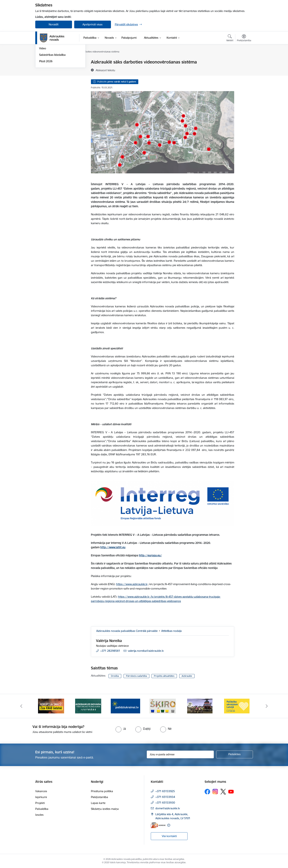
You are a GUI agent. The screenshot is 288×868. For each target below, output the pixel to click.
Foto (42, 81)
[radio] (121, 729)
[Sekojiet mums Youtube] (231, 791)
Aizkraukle (187, 676)
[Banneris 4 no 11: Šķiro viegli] (163, 706)
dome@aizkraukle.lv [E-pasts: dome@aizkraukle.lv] (168, 808)
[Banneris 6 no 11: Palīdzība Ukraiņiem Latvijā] (237, 706)
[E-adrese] (158, 825)
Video (43, 88)
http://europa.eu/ (150, 555)
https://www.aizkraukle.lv (132, 584)
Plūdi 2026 (46, 101)
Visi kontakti (169, 836)
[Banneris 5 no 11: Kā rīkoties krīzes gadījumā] (200, 706)
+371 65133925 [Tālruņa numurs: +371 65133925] (165, 791)
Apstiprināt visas (92, 24)
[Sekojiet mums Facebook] (207, 792)
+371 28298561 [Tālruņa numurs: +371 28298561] (110, 651)
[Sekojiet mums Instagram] (215, 792)
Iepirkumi (41, 797)
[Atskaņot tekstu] (105, 70)
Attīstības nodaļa (171, 631)
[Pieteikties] (235, 754)
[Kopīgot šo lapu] (244, 70)
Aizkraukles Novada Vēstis (55, 75)
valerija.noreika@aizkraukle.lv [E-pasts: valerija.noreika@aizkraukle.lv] (146, 651)
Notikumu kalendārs (52, 62)
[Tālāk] (267, 706)
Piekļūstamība (99, 797)
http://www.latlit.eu (113, 547)
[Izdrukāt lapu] (244, 60)
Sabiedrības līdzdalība (52, 94)
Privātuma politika (102, 791)
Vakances (41, 791)
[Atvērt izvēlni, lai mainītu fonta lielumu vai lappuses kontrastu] (244, 38)
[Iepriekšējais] (21, 706)
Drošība (115, 676)
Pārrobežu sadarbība (136, 676)
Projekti (40, 803)
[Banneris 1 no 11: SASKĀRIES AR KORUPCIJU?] (51, 706)
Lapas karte (98, 803)
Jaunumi (44, 69)
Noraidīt (54, 24)
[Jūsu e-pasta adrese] (180, 754)
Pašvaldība (42, 809)
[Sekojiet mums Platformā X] (223, 792)
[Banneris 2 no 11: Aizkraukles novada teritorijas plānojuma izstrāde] (88, 706)
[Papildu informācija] (169, 825)
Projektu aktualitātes (164, 676)
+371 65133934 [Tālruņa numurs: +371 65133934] (165, 797)
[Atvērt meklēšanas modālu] (230, 38)
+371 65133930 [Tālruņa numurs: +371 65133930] (165, 803)
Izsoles (39, 815)
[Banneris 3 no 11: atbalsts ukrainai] (125, 706)
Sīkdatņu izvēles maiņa (105, 809)
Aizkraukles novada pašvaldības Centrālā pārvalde (127, 631)
